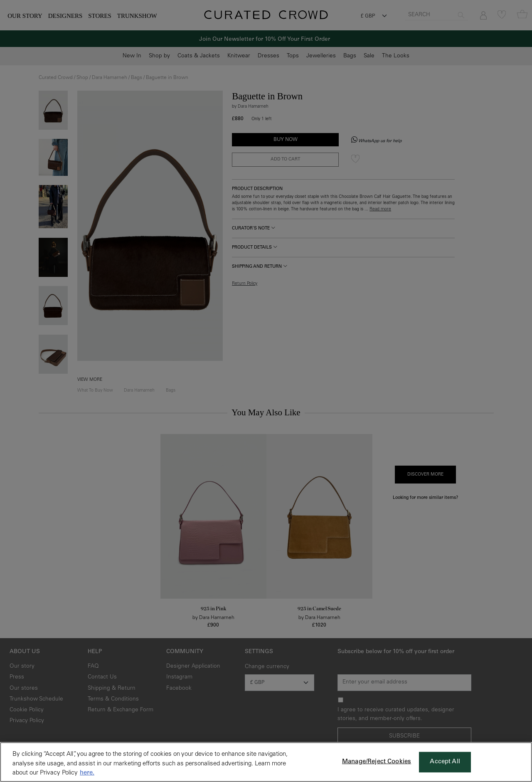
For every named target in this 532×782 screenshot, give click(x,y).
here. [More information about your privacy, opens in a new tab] (87, 773)
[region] (266, 762)
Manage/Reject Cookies (377, 762)
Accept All (445, 762)
